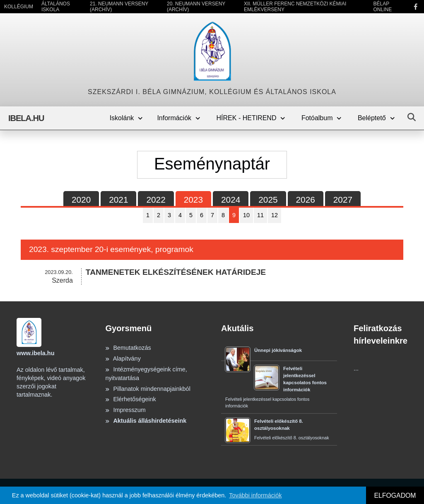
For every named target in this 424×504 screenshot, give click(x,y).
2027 (343, 200)
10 (246, 215)
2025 (268, 200)
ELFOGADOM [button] (395, 496)
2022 (156, 200)
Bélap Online (382, 7)
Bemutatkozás (128, 348)
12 (275, 215)
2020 (81, 200)
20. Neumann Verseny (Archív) (196, 7)
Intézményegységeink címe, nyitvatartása (146, 374)
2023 (193, 200)
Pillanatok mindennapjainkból (148, 389)
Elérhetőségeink (130, 399)
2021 (118, 200)
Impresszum (125, 410)
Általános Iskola (56, 7)
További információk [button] (255, 495)
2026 (306, 200)
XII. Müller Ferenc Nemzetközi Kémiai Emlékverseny (295, 7)
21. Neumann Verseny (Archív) (119, 7)
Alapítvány (123, 359)
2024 (231, 200)
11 (260, 215)
